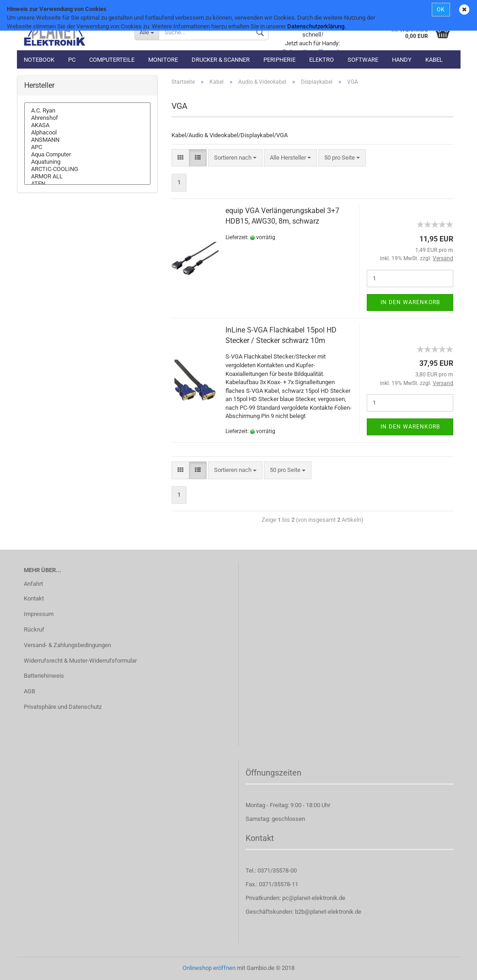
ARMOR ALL (87, 177)
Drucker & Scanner (221, 60)
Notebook (39, 60)
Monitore (163, 60)
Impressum (39, 614)
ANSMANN (87, 140)
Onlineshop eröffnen (209, 968)
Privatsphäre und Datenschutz (63, 707)
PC (72, 60)
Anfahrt (33, 584)
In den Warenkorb (410, 302)
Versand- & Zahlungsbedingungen (67, 645)
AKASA (87, 125)
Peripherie (279, 60)
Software (363, 60)
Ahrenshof (87, 118)
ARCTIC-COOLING (87, 169)
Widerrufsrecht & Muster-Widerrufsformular (80, 661)
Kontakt (34, 598)
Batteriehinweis (44, 676)
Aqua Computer (87, 155)
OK (441, 10)
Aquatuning (87, 162)
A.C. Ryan (87, 111)
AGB (29, 691)
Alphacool (87, 133)
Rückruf (34, 629)
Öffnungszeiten (273, 773)
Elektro (322, 60)
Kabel (434, 60)
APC (87, 147)
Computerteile (112, 60)
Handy (402, 60)
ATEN (87, 184)
